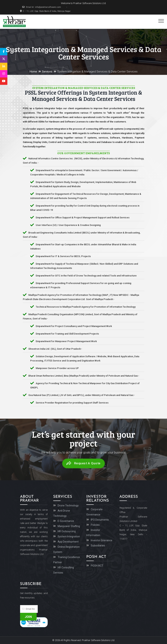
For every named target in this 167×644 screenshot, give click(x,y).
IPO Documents (100, 520)
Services (47, 72)
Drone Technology (68, 505)
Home (33, 72)
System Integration (69, 536)
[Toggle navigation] (161, 21)
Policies (95, 525)
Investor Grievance (102, 540)
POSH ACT (97, 566)
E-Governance (66, 521)
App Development (68, 542)
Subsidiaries (98, 546)
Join (28, 617)
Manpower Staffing (69, 526)
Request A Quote (83, 463)
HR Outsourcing (67, 531)
